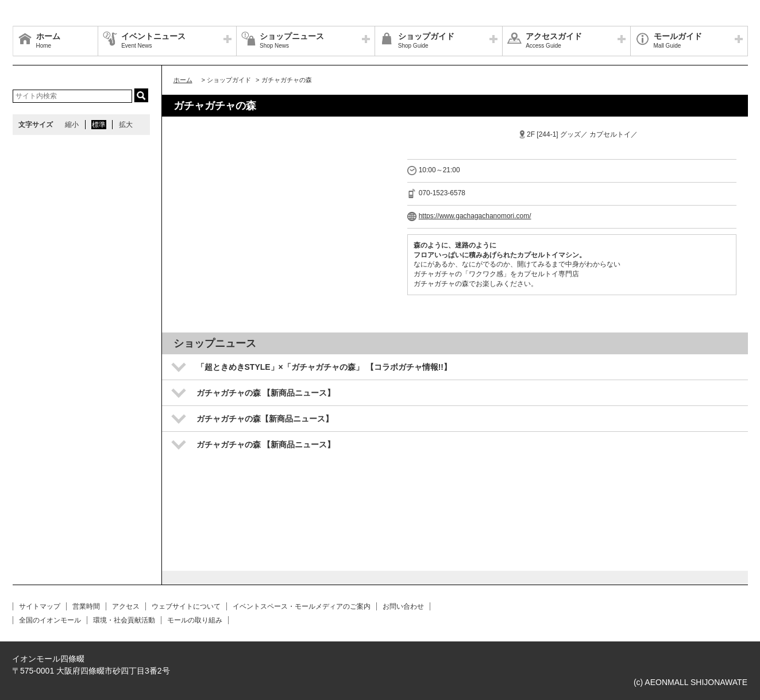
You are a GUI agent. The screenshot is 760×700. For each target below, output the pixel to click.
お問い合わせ (403, 606)
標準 (99, 125)
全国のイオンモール (50, 620)
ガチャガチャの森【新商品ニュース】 (265, 419)
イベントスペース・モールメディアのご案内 (302, 606)
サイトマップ (40, 606)
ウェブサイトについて (186, 606)
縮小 (72, 125)
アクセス (126, 606)
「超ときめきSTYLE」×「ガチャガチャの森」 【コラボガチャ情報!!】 (324, 367)
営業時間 (86, 606)
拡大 (126, 125)
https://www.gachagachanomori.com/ (475, 216)
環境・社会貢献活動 (124, 620)
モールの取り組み (195, 620)
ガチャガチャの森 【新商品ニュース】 (266, 393)
